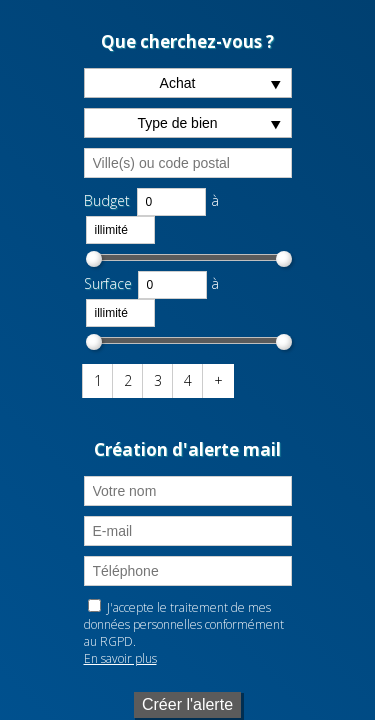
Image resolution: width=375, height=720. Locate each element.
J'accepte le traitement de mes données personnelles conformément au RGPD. (184, 624)
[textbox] (188, 163)
